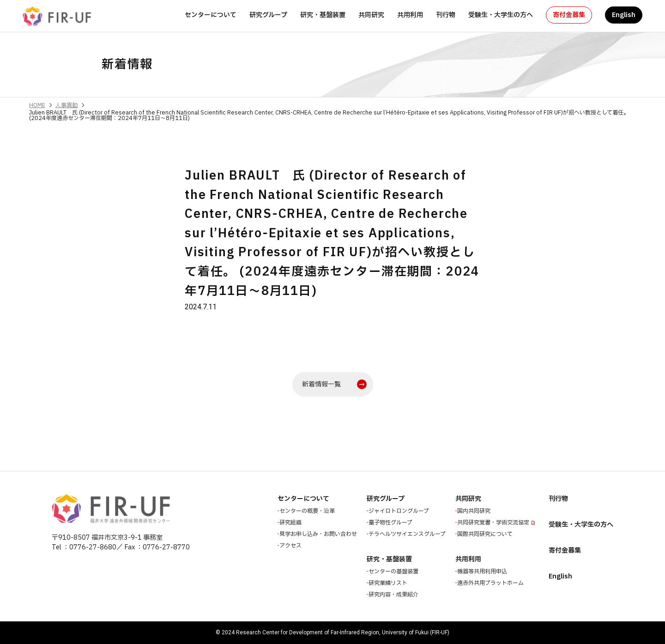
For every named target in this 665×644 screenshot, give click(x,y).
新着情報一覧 (321, 384)
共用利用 (410, 15)
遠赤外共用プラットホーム (491, 583)
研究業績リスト (389, 583)
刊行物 (446, 15)
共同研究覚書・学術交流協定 (494, 523)
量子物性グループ (391, 523)
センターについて (211, 15)
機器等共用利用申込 (483, 572)
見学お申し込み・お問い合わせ (319, 534)
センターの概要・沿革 (308, 511)
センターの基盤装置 (394, 572)
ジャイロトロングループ (400, 511)
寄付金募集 (569, 15)
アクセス (291, 546)
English (624, 15)
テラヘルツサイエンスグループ (408, 534)
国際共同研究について (486, 534)
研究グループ (268, 15)
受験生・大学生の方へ (501, 15)
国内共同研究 (475, 511)
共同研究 (371, 15)
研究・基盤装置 (323, 15)
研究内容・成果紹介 (394, 595)
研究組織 (291, 523)
